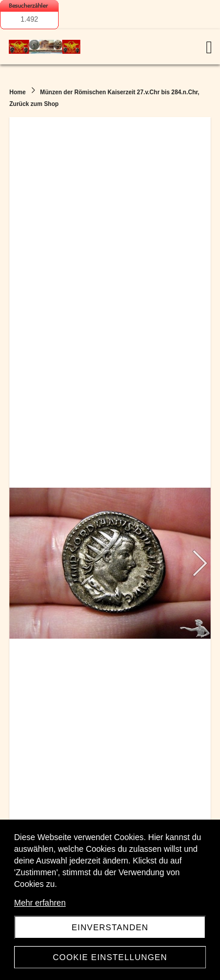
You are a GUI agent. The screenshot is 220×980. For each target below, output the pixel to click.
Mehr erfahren (40, 903)
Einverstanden (110, 927)
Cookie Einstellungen (110, 957)
